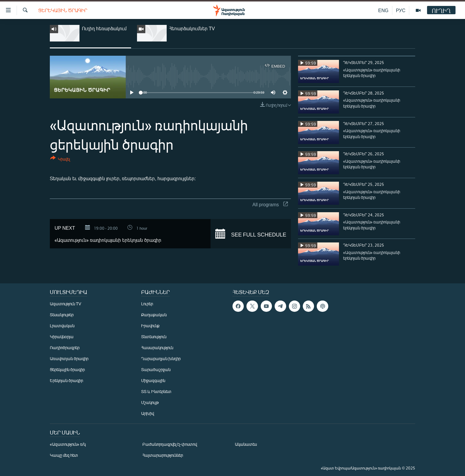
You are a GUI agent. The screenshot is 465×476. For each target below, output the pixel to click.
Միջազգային (153, 380)
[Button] (60, 160)
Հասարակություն (157, 348)
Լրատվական (62, 326)
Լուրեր (147, 304)
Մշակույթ (150, 402)
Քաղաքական (154, 315)
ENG (383, 10)
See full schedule (251, 234)
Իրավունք (150, 326)
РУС (401, 10)
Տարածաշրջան (156, 369)
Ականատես (246, 444)
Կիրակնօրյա (62, 337)
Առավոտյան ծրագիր (69, 358)
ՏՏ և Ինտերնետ (156, 391)
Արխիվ (148, 413)
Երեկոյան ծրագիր (66, 380)
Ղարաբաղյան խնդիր (161, 358)
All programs (270, 204)
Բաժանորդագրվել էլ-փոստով (170, 444)
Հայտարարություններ (163, 455)
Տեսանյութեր (62, 315)
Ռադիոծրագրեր (65, 348)
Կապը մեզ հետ (64, 455)
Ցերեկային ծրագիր (63, 10)
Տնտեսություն (154, 337)
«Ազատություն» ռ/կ (68, 444)
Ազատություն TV (66, 304)
